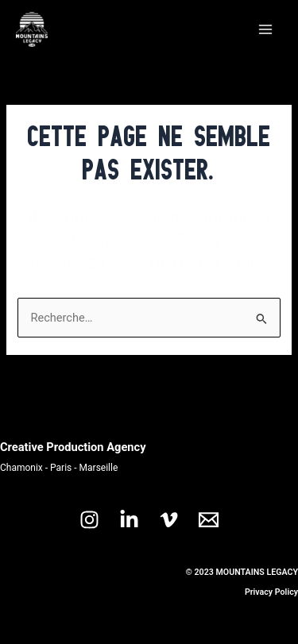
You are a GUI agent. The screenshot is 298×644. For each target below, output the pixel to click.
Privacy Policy (271, 592)
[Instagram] (89, 520)
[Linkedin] (129, 520)
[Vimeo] (169, 520)
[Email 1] (209, 520)
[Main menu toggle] (265, 29)
